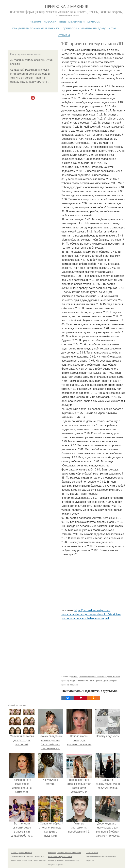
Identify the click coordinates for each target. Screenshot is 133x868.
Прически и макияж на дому (84, 28)
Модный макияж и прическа (82, 681)
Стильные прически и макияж (92, 677)
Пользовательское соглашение (69, 853)
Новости (50, 21)
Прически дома (102, 681)
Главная (35, 21)
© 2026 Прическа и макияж (21, 853)
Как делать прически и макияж (36, 28)
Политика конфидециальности (60, 857)
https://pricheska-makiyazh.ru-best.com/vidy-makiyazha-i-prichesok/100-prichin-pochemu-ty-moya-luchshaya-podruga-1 (91, 614)
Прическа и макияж (67, 6)
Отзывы (64, 35)
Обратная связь (92, 853)
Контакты (52, 853)
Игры (112, 28)
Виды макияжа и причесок (80, 21)
